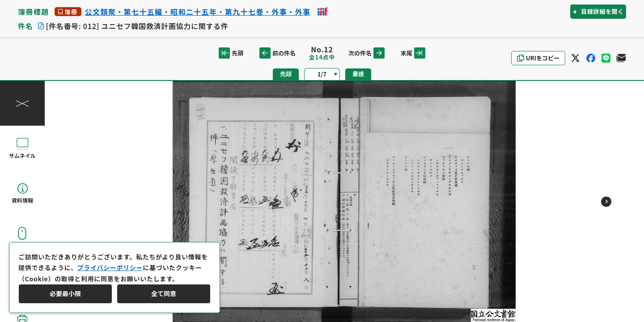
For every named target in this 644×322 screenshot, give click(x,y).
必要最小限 (65, 293)
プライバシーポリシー (110, 267)
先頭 (231, 53)
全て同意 (164, 293)
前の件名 (278, 53)
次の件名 (366, 53)
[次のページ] (606, 201)
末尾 (413, 53)
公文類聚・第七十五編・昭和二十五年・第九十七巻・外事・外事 (198, 12)
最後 (358, 74)
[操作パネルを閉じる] (22, 103)
